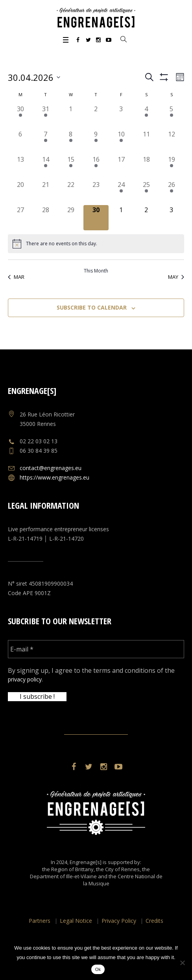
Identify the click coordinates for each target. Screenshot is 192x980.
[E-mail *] (96, 649)
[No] (182, 963)
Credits (154, 921)
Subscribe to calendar (92, 307)
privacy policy (25, 679)
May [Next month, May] (176, 277)
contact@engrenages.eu (51, 468)
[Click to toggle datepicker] (34, 77)
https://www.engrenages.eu (54, 477)
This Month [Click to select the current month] (96, 271)
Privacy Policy (119, 921)
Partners (40, 921)
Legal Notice (76, 921)
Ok (98, 969)
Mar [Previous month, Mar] (16, 277)
